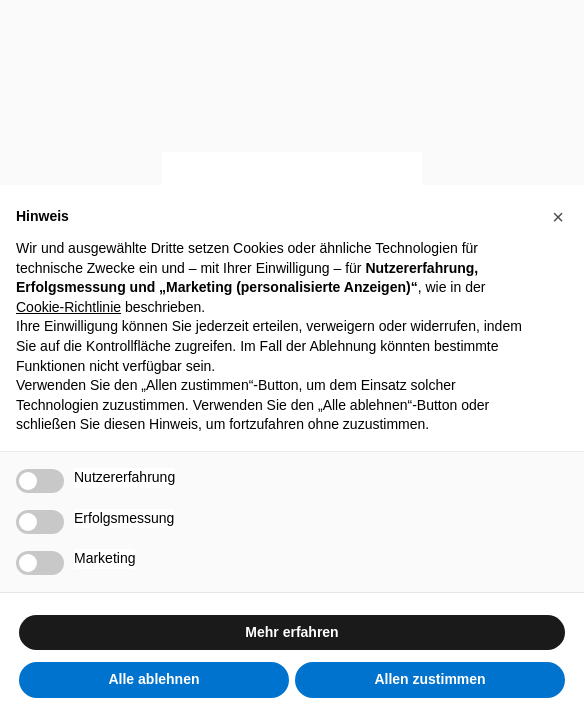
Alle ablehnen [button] (153, 679)
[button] (558, 217)
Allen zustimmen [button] (429, 679)
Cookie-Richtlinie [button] (68, 307)
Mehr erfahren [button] (291, 632)
